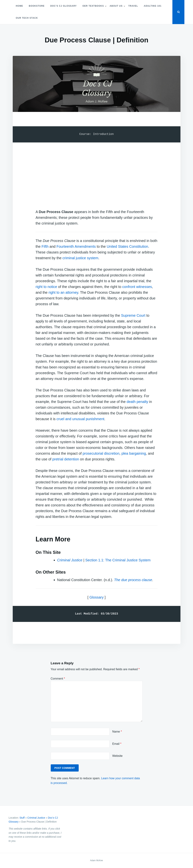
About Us (116, 6)
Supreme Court (133, 315)
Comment (58, 679)
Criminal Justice (36, 818)
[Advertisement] (97, 172)
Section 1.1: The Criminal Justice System (118, 560)
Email (117, 744)
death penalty (137, 402)
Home (19, 6)
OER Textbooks (93, 6)
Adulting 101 (153, 6)
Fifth (45, 246)
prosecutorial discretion (101, 453)
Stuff (22, 818)
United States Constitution (127, 246)
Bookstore (37, 6)
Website (118, 756)
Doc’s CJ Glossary (64, 6)
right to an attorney (63, 292)
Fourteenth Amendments (76, 246)
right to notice (46, 287)
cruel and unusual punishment (80, 419)
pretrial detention (66, 459)
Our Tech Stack (27, 18)
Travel (133, 6)
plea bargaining (134, 453)
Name (117, 732)
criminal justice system (80, 258)
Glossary (96, 597)
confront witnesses (137, 287)
